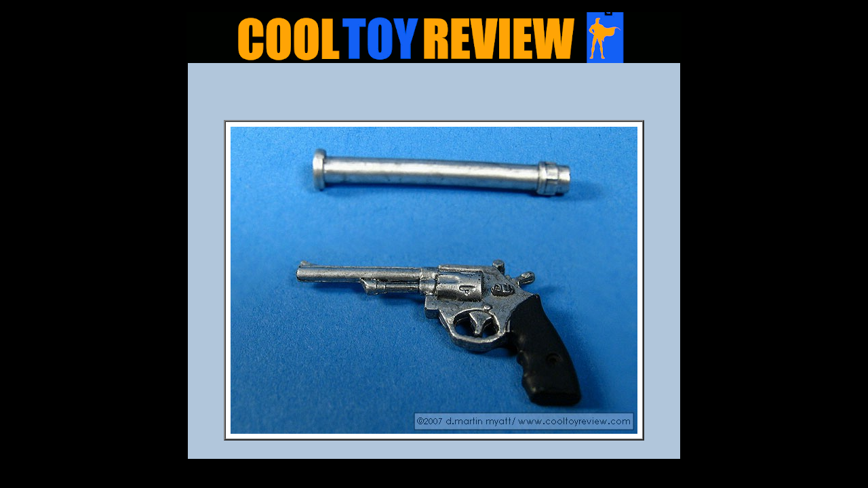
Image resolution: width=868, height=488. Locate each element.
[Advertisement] (434, 96)
